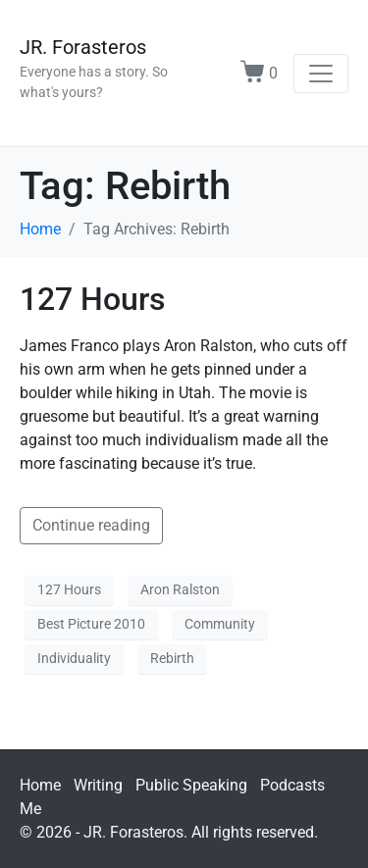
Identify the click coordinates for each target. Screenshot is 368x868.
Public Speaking (191, 785)
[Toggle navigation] (321, 74)
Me (30, 809)
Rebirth (172, 658)
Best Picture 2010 (91, 624)
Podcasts (292, 785)
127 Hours (92, 299)
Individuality (74, 658)
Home (40, 785)
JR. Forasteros (83, 47)
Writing (98, 785)
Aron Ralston (180, 589)
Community (220, 624)
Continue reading (91, 525)
